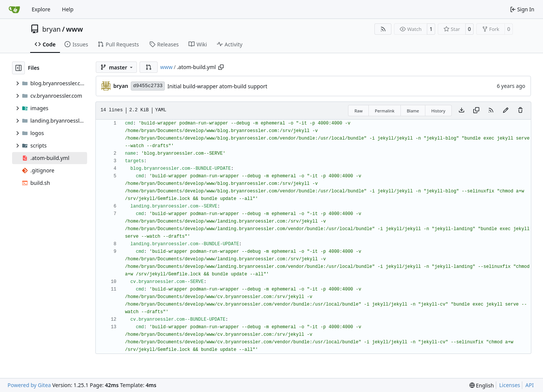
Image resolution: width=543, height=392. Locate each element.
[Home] (14, 9)
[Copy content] (476, 111)
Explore (41, 9)
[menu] (482, 385)
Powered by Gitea (29, 385)
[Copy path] (221, 67)
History (438, 111)
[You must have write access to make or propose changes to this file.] (520, 111)
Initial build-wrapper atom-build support (217, 86)
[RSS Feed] (383, 29)
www (74, 29)
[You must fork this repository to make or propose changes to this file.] (506, 111)
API (529, 385)
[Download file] (462, 111)
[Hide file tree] (18, 68)
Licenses (510, 385)
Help (68, 9)
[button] (149, 67)
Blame (413, 111)
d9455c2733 (148, 86)
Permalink (385, 111)
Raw (359, 111)
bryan (51, 29)
